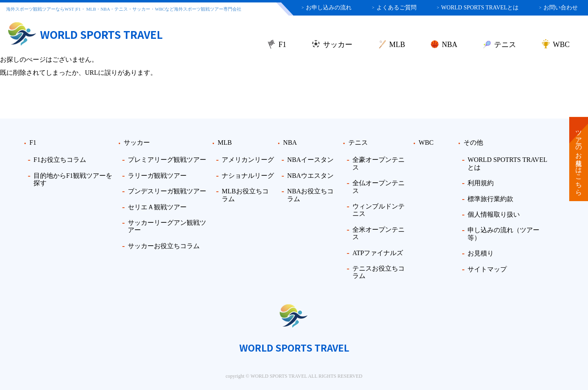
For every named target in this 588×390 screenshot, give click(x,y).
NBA (450, 45)
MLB (397, 45)
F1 (282, 45)
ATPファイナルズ (378, 253)
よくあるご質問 (394, 8)
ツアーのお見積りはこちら (579, 159)
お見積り (481, 253)
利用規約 (481, 183)
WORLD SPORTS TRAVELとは (478, 8)
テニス (505, 45)
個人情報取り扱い (494, 214)
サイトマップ (487, 269)
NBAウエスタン (310, 176)
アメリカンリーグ (248, 160)
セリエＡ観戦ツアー (157, 207)
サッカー (338, 45)
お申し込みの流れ (326, 8)
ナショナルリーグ (248, 176)
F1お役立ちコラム (60, 160)
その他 (473, 142)
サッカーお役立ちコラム (164, 246)
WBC (561, 45)
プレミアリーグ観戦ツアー (167, 160)
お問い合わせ (558, 8)
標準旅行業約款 (490, 199)
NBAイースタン (310, 160)
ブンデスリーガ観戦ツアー (167, 191)
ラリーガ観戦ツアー (157, 176)
